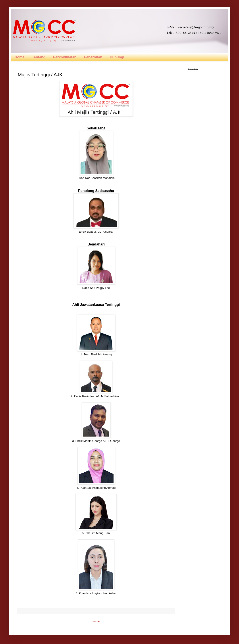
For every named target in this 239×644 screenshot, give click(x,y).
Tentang (39, 57)
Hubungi (117, 57)
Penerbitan (93, 57)
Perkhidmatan (65, 57)
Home (19, 57)
